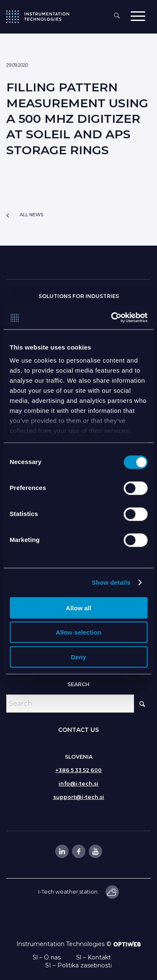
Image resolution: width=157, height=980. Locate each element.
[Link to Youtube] (95, 851)
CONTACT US (78, 730)
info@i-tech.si (78, 784)
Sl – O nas (47, 957)
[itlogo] (38, 17)
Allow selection (78, 632)
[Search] (117, 16)
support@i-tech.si (79, 797)
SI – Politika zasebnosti (78, 965)
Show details (111, 582)
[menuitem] (117, 16)
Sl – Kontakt (94, 957)
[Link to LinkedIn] (62, 851)
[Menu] (138, 16)
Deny (78, 657)
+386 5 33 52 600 (78, 770)
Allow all (78, 608)
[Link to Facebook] (78, 851)
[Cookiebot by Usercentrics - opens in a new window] (112, 318)
